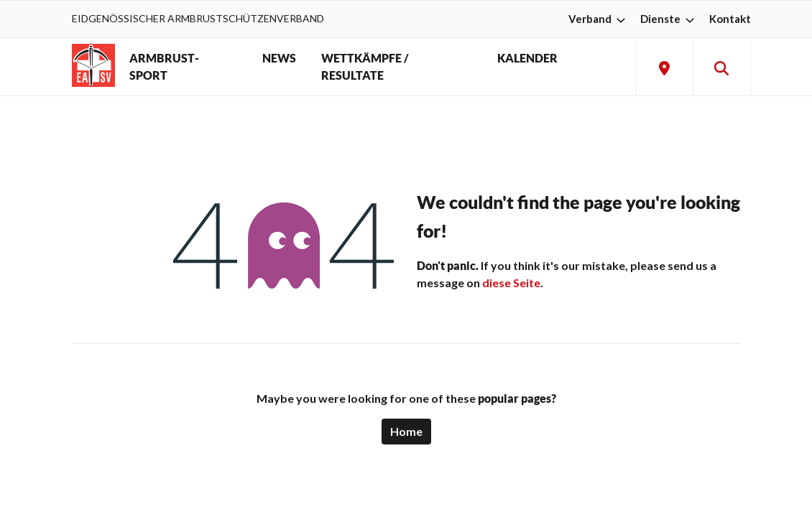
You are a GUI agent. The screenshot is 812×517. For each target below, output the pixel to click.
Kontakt (730, 19)
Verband (599, 19)
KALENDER (527, 58)
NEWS (279, 58)
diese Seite (511, 283)
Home (406, 431)
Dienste (669, 19)
